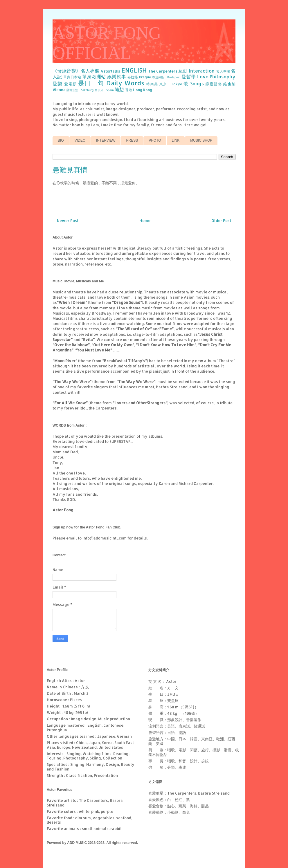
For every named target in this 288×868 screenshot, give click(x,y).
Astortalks (110, 71)
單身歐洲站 (94, 77)
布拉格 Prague (139, 77)
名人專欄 (223, 71)
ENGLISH (134, 70)
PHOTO (155, 140)
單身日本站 (72, 77)
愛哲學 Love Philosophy (208, 77)
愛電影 (70, 84)
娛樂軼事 (117, 77)
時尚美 (152, 84)
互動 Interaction (196, 71)
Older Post (221, 221)
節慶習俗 (214, 84)
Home (145, 221)
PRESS (132, 140)
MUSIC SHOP (201, 140)
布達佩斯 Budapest (166, 77)
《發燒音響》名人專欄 (76, 71)
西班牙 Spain (104, 90)
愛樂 (58, 84)
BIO (61, 140)
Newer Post (68, 221)
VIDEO (80, 140)
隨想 (119, 89)
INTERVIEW (106, 140)
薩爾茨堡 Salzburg (80, 90)
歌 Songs (194, 84)
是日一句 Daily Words (111, 83)
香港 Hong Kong (139, 90)
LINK (176, 140)
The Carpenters (163, 71)
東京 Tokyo (171, 84)
